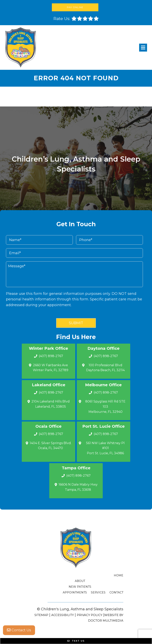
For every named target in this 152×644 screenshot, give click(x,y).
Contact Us (19, 630)
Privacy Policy (90, 615)
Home (119, 575)
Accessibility (63, 615)
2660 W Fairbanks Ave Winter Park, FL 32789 (51, 368)
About (80, 581)
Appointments (75, 592)
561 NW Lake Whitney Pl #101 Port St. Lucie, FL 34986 (105, 448)
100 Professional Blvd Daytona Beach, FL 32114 (105, 368)
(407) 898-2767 (51, 356)
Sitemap (41, 615)
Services (98, 592)
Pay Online (75, 7)
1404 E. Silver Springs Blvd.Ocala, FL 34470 (51, 446)
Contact (116, 592)
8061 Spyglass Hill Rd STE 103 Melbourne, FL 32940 (105, 406)
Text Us (76, 641)
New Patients (80, 587)
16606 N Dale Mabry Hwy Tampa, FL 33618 (78, 487)
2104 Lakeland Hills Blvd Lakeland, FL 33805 (51, 404)
